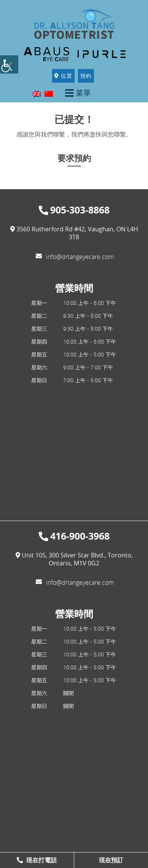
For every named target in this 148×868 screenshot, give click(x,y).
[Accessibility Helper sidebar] (9, 64)
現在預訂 (111, 860)
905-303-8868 (74, 210)
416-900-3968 (74, 536)
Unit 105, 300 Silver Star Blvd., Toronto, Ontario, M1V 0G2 (74, 559)
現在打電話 (37, 860)
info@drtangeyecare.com (75, 257)
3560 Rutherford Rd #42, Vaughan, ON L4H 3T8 (74, 233)
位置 (63, 76)
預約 (86, 76)
